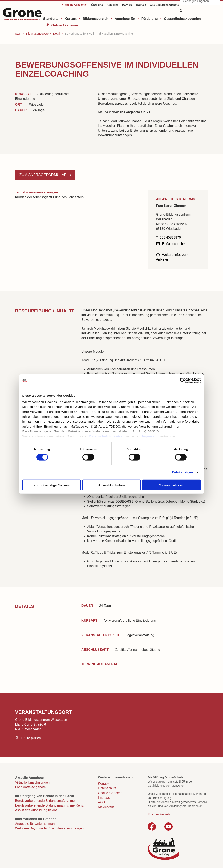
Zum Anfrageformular (44, 175)
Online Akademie (65, 25)
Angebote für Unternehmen (35, 824)
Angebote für (125, 19)
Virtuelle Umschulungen (33, 782)
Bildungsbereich (95, 19)
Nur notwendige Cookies (51, 485)
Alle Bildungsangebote (164, 5)
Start (18, 34)
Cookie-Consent (110, 793)
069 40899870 (170, 237)
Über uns (97, 5)
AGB (102, 802)
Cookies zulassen (172, 485)
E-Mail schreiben (174, 244)
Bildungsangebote (37, 34)
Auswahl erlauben (111, 485)
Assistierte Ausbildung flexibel (37, 810)
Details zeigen (182, 472)
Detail (57, 34)
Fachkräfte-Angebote (30, 787)
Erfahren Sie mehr (159, 814)
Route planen (31, 738)
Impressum (151, 436)
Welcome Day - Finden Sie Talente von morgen (50, 828)
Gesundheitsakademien (182, 19)
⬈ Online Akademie (74, 5)
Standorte (51, 19)
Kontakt (141, 5)
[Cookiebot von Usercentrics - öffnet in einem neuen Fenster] (183, 380)
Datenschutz (107, 788)
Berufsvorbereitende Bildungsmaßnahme (45, 801)
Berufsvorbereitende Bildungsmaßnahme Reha (49, 805)
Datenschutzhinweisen (107, 436)
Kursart (71, 19)
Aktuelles (113, 5)
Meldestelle (106, 807)
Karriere (127, 5)
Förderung (150, 19)
